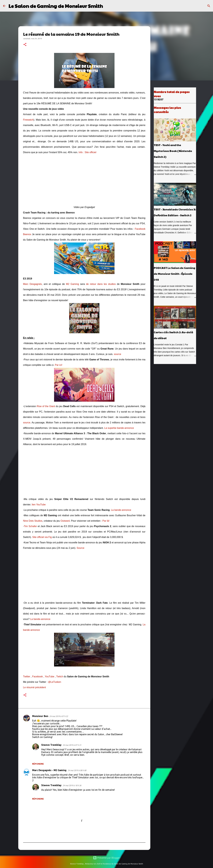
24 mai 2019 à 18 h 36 (72, 785)
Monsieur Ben (40, 716)
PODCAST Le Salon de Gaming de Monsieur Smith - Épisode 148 (174, 274)
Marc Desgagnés (32, 284)
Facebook (37, 677)
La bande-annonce (121, 510)
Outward (65, 521)
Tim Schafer (30, 526)
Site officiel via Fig (42, 537)
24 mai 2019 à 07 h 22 (59, 716)
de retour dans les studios (101, 284)
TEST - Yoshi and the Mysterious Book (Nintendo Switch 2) (173, 151)
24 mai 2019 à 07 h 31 (72, 745)
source (118, 354)
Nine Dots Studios (33, 521)
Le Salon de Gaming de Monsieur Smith (56, 6)
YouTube (49, 677)
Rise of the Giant (46, 406)
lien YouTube (39, 505)
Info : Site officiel (87, 152)
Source (80, 548)
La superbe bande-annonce (119, 428)
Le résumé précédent (35, 687)
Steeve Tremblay (51, 745)
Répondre (38, 764)
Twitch (60, 677)
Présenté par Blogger (106, 858)
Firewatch (28, 120)
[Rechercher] (107, 6)
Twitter (27, 677)
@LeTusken (55, 682)
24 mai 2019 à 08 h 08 (77, 770)
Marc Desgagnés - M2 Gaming (49, 770)
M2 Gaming (73, 284)
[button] (25, 45)
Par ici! (59, 365)
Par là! (106, 521)
